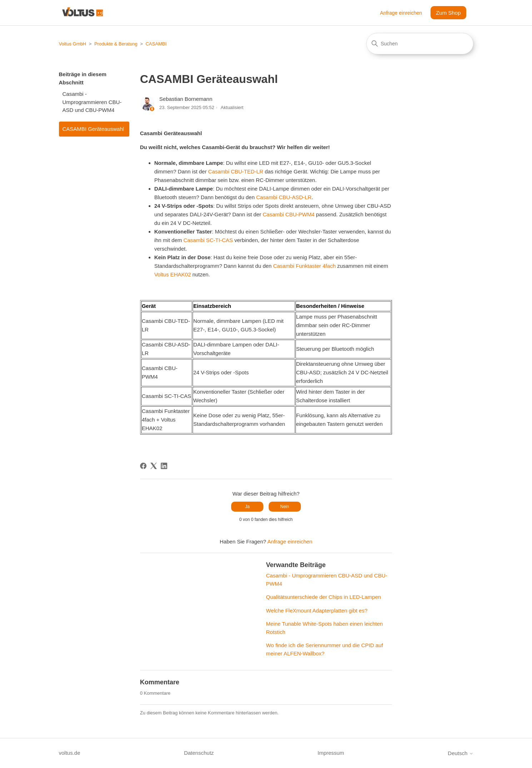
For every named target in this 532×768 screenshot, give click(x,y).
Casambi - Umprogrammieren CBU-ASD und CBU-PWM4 (92, 102)
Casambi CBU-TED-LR (236, 171)
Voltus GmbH (73, 44)
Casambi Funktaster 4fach (304, 266)
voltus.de (70, 753)
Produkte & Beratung (116, 44)
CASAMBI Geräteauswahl (93, 129)
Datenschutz (199, 753)
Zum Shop (448, 13)
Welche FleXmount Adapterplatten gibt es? (317, 611)
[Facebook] (143, 466)
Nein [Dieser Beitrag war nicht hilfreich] (285, 507)
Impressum (331, 753)
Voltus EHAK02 (173, 274)
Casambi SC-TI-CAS (208, 240)
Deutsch (460, 753)
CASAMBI (156, 44)
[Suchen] (420, 44)
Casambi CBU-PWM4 (289, 214)
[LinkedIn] (164, 466)
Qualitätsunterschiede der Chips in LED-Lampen (323, 597)
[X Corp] (154, 466)
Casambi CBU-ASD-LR (284, 197)
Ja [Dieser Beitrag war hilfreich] (247, 507)
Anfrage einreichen (401, 13)
